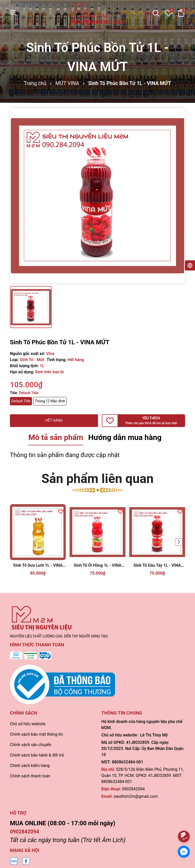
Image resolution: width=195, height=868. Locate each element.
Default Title (21, 401)
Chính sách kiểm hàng (30, 766)
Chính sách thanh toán (30, 776)
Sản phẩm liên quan (97, 479)
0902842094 (133, 789)
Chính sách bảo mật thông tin (36, 734)
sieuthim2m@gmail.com (136, 796)
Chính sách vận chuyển (31, 745)
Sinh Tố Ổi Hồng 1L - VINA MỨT (97, 566)
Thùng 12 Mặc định (50, 401)
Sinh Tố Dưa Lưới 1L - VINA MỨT (38, 566)
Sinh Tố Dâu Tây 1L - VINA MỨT (157, 566)
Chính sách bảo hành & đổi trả (37, 755)
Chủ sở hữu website (28, 724)
